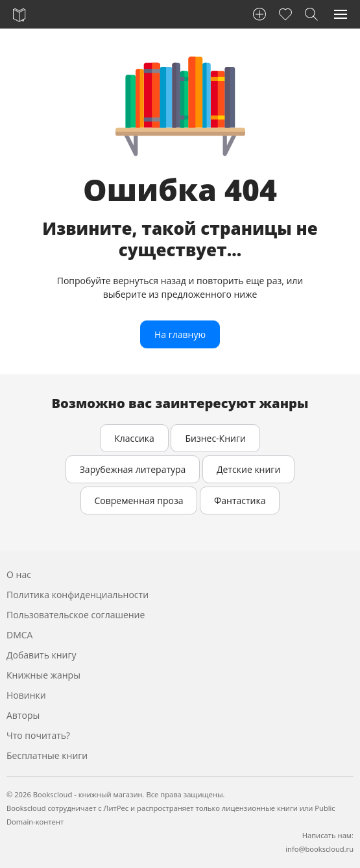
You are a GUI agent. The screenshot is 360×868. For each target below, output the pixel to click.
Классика (134, 438)
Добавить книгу (42, 655)
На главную (180, 334)
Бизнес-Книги (215, 438)
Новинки (26, 695)
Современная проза (139, 500)
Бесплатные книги (47, 755)
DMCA (19, 635)
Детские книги (248, 469)
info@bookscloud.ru (319, 849)
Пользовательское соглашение (76, 615)
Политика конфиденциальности (78, 595)
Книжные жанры (43, 675)
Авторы (23, 715)
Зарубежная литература (133, 469)
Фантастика (240, 500)
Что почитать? (38, 735)
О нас (19, 574)
